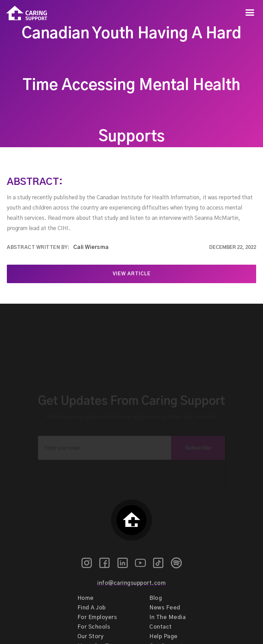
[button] (250, 13)
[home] (24, 13)
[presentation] (131, 467)
